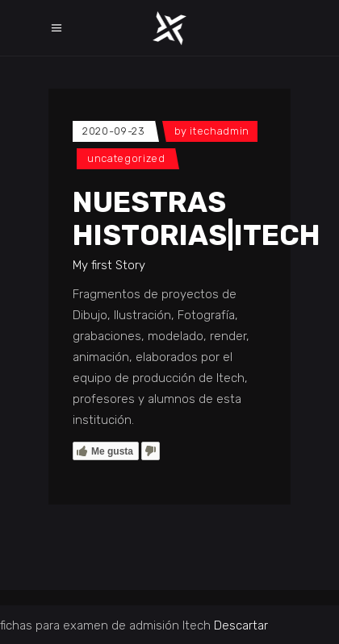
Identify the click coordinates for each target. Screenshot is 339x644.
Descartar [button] (241, 625)
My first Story (109, 265)
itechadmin (220, 131)
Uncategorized (126, 158)
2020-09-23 (114, 131)
